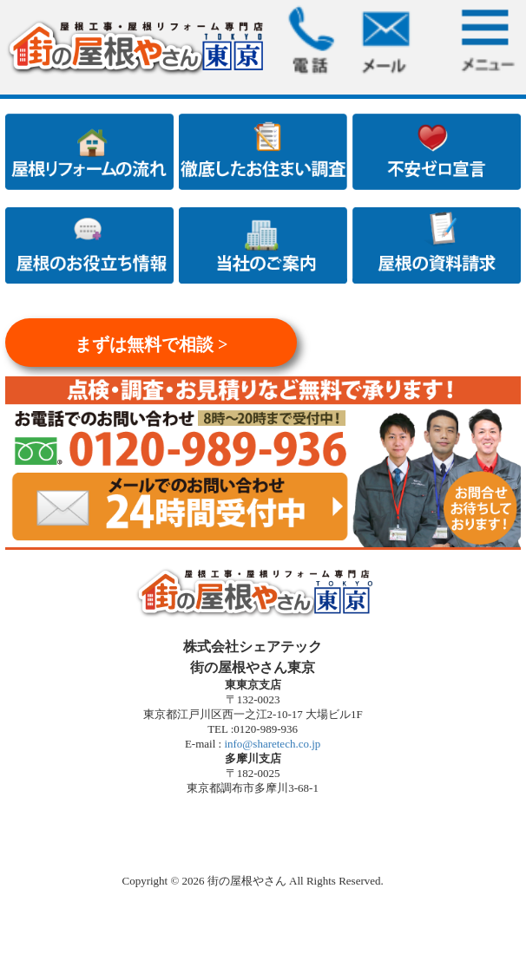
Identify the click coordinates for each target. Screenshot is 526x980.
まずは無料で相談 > (151, 344)
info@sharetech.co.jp (271, 744)
